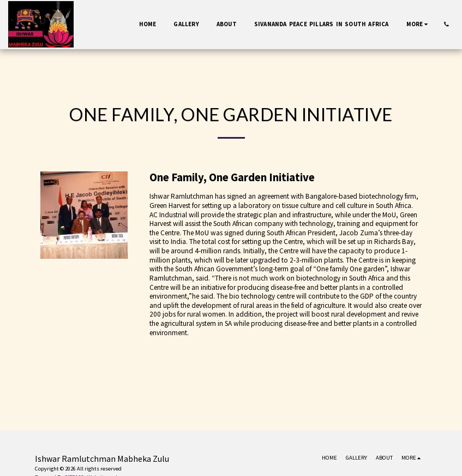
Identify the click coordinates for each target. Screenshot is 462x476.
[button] (446, 24)
